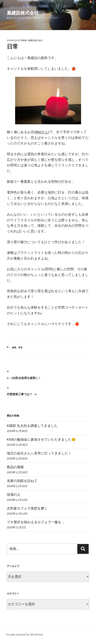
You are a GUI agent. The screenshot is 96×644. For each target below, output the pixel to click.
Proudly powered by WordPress (25, 635)
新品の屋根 (15, 467)
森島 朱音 (17, 347)
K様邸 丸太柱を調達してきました (32, 426)
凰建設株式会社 (23, 13)
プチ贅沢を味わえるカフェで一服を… (36, 522)
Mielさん (42, 132)
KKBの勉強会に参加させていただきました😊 (41, 440)
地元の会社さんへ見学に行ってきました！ (39, 453)
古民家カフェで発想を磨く (27, 508)
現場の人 (14, 495)
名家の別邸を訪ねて (22, 481)
